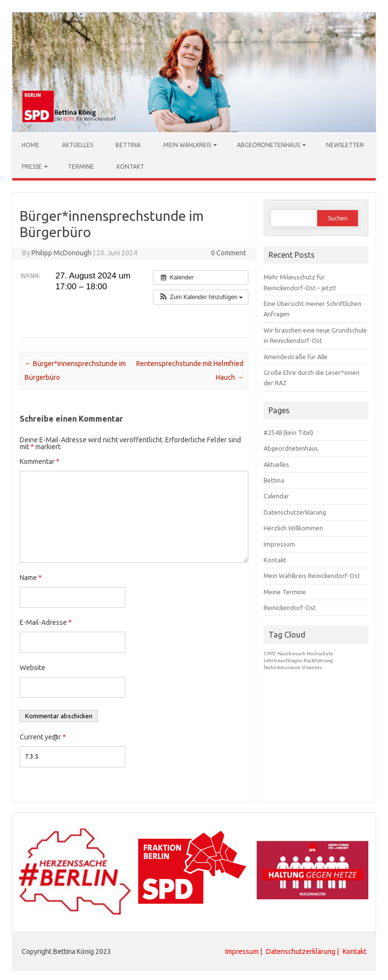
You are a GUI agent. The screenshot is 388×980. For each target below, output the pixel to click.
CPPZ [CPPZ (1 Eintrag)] (270, 653)
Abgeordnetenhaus (269, 144)
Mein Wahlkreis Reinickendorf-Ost (312, 575)
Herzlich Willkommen (293, 527)
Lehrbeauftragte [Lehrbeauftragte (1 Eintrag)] (283, 660)
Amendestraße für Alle (296, 356)
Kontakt (130, 166)
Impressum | (244, 951)
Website (32, 667)
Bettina (128, 144)
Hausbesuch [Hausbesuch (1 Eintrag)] (291, 653)
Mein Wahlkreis (187, 144)
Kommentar (40, 461)
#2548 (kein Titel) (288, 432)
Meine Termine (285, 591)
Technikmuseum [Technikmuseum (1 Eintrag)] (282, 667)
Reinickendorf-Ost (290, 607)
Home (30, 144)
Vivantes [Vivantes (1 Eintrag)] (312, 667)
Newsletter (345, 144)
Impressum (279, 544)
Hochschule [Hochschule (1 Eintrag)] (320, 653)
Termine (81, 166)
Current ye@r (43, 736)
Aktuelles (77, 144)
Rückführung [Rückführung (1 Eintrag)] (318, 660)
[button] (201, 297)
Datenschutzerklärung (295, 512)
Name (31, 577)
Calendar (276, 495)
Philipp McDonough (61, 252)
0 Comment (228, 252)
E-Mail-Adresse (46, 622)
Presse (32, 166)
